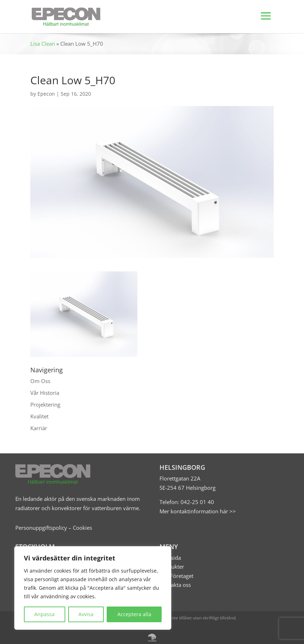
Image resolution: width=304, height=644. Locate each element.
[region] (93, 588)
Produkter (172, 567)
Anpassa (44, 614)
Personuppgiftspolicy (41, 528)
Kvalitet (39, 416)
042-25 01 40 (197, 502)
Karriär (39, 428)
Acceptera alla (134, 614)
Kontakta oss (175, 585)
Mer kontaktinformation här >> (198, 511)
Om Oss (40, 381)
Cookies (82, 528)
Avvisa (86, 614)
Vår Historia (45, 393)
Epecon (46, 94)
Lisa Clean (43, 44)
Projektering (45, 404)
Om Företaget (176, 576)
